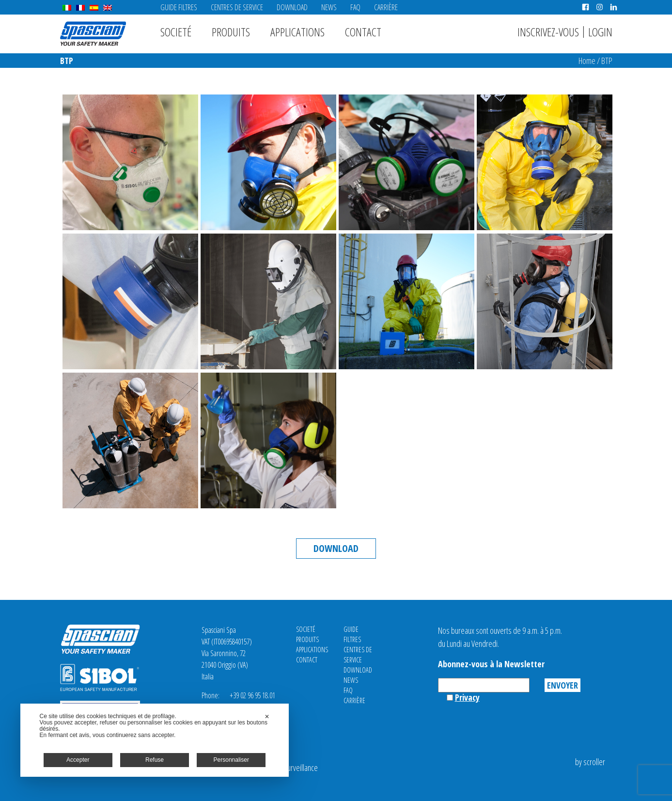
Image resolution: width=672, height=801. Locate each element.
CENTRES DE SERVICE (237, 7)
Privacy (467, 697)
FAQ (355, 7)
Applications (297, 32)
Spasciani (93, 34)
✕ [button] (267, 717)
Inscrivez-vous (548, 32)
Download (292, 7)
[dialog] (155, 740)
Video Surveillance (292, 768)
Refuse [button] (155, 760)
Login (600, 32)
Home (587, 61)
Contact (363, 32)
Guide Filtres (179, 7)
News (329, 7)
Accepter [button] (78, 760)
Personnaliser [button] (231, 760)
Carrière (386, 7)
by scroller (590, 762)
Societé (176, 32)
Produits (231, 32)
